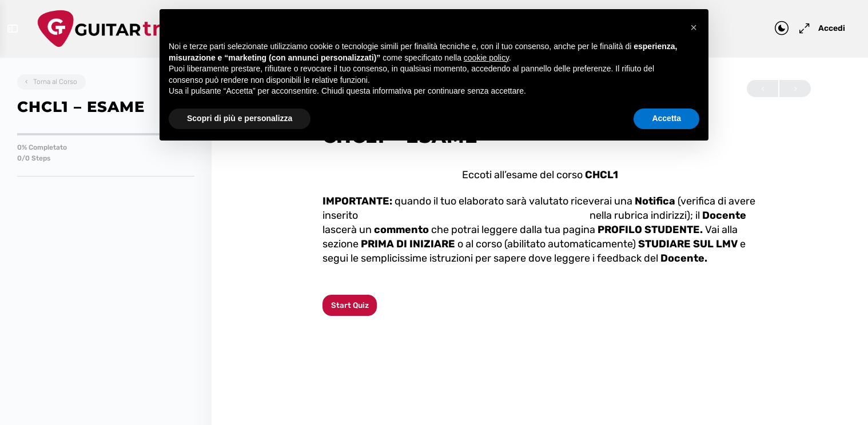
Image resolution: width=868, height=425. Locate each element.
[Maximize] (795, 29)
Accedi (825, 28)
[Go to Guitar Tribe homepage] (123, 27)
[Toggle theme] (775, 29)
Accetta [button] (666, 118)
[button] (694, 27)
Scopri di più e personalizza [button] (240, 118)
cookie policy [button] (486, 58)
